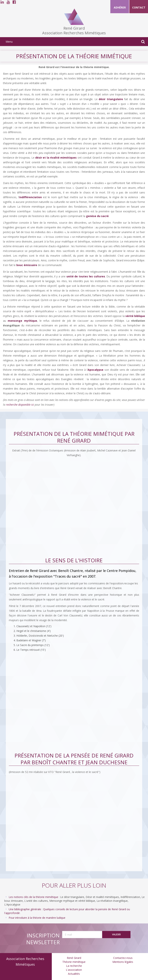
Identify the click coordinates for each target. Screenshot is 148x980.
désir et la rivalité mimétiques (56, 158)
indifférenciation (31, 197)
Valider (116, 934)
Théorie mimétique (74, 962)
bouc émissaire (27, 265)
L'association (74, 970)
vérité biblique (135, 316)
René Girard (74, 958)
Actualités (74, 974)
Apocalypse (96, 370)
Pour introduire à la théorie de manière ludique (37, 918)
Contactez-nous (123, 958)
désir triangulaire (111, 99)
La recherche (74, 966)
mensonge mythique (22, 321)
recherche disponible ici (20, 405)
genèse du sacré (97, 216)
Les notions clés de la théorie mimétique (33, 897)
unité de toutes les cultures (86, 276)
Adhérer (120, 7)
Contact (139, 7)
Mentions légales (123, 962)
